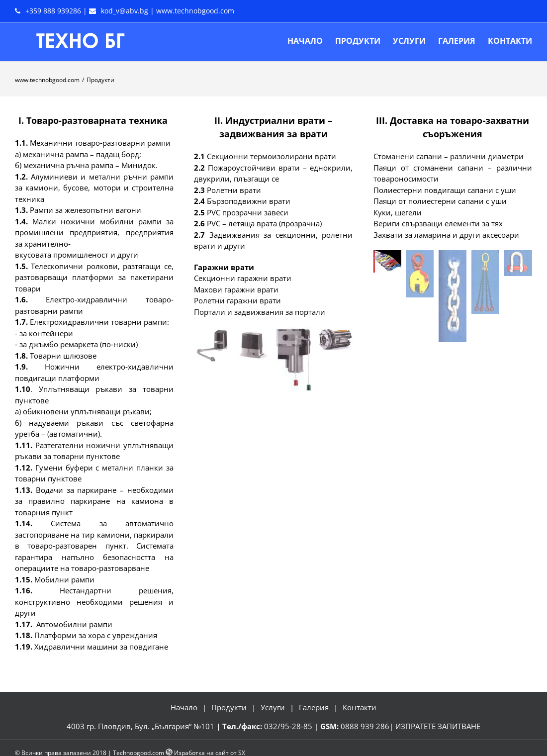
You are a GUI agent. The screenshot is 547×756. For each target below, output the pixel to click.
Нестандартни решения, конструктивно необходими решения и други (94, 602)
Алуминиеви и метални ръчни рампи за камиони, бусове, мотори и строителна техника (94, 188)
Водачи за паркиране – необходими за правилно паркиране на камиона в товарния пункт (94, 501)
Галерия (314, 707)
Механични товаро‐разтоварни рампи (100, 143)
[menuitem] (311, 41)
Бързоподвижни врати (249, 201)
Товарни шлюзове (63, 356)
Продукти (229, 707)
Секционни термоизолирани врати (272, 156)
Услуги (273, 707)
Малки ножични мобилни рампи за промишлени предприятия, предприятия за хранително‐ (94, 233)
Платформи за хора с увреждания (96, 635)
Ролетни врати (234, 190)
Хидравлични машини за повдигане (101, 647)
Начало (184, 707)
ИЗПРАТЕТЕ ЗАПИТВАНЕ (438, 726)
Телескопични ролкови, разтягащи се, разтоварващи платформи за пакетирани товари (94, 277)
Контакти (360, 707)
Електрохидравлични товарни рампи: (99, 322)
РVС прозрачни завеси (248, 212)
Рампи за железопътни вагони (86, 210)
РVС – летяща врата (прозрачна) (264, 223)
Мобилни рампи (64, 579)
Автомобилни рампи (74, 624)
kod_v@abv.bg (125, 11)
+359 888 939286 (53, 11)
